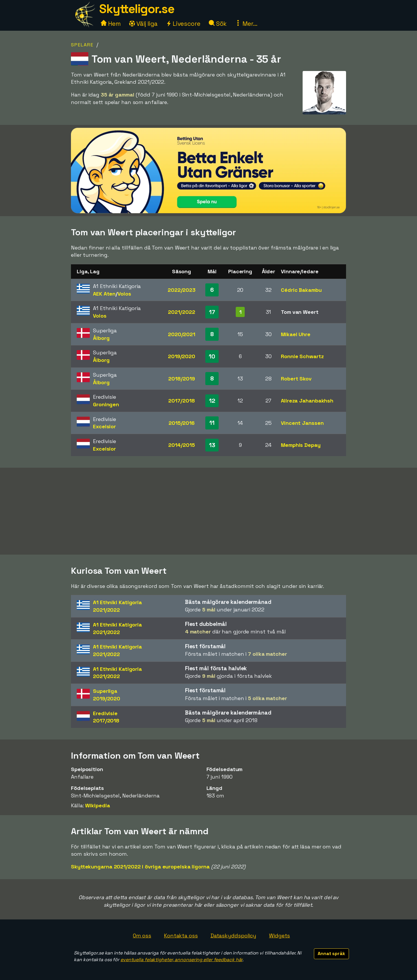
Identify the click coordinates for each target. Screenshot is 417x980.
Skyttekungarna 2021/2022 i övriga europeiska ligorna (140, 867)
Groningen (106, 404)
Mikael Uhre (296, 334)
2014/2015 (181, 445)
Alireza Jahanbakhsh (307, 401)
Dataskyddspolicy (233, 936)
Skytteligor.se (137, 9)
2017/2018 (181, 401)
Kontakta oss (181, 936)
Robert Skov (296, 379)
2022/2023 (182, 290)
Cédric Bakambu (301, 290)
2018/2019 (181, 379)
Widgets (279, 936)
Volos (124, 294)
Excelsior (104, 426)
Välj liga (143, 24)
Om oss (142, 936)
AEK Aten (104, 294)
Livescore (183, 24)
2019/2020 (182, 356)
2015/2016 (182, 423)
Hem (111, 24)
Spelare (82, 45)
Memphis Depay (301, 445)
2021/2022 (181, 312)
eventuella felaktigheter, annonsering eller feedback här (181, 960)
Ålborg (101, 338)
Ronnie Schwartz (302, 356)
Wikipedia (97, 805)
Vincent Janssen (302, 423)
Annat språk (331, 953)
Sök (218, 24)
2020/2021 (182, 334)
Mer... (246, 24)
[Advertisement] (209, 511)
